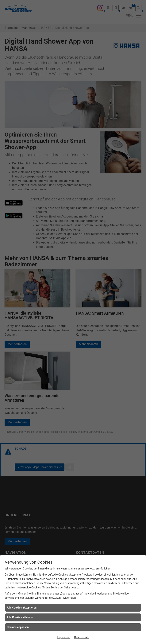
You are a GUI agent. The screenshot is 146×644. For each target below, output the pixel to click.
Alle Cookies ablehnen (20, 617)
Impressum (64, 637)
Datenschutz (82, 637)
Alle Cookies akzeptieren (22, 608)
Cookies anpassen (18, 627)
